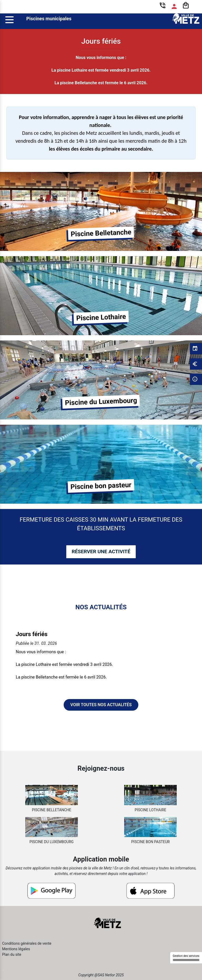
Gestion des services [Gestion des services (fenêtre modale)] (186, 958)
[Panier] (186, 6)
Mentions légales (16, 949)
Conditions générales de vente (27, 943)
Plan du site (12, 954)
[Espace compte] (174, 7)
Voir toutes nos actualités (101, 705)
